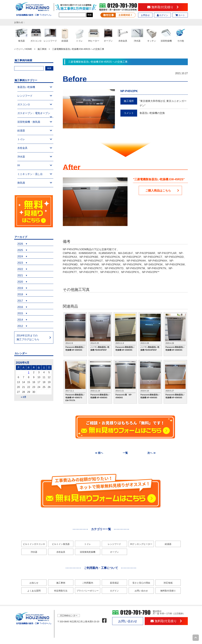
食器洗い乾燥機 (35, 87)
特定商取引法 (61, 591)
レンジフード (35, 96)
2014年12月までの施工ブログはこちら (28, 337)
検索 (90, 15)
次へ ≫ (151, 453)
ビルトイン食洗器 (61, 544)
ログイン (163, 15)
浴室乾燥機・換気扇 (35, 122)
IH (35, 165)
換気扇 (35, 183)
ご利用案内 (88, 583)
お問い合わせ (141, 591)
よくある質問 (34, 591)
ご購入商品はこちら (162, 190)
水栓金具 (35, 148)
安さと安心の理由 (141, 583)
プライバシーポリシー (88, 591)
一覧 (125, 453)
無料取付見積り (163, 7)
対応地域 (168, 583)
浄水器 (35, 157)
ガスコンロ (35, 105)
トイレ (35, 139)
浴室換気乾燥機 (88, 552)
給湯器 (35, 131)
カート (180, 15)
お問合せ (145, 15)
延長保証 (114, 583)
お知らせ (34, 583)
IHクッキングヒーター (141, 544)
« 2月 (23, 397)
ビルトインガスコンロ (34, 544)
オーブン (114, 552)
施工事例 (42, 49)
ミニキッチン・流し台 (35, 174)
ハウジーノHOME (23, 49)
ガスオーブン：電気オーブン (35, 115)
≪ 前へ (99, 453)
